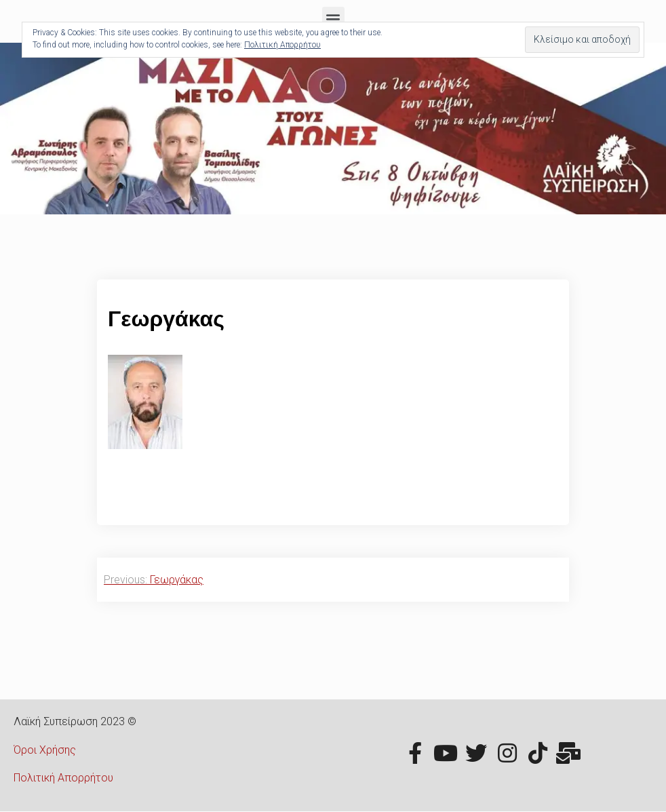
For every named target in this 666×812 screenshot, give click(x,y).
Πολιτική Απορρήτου (63, 778)
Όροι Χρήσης (45, 750)
